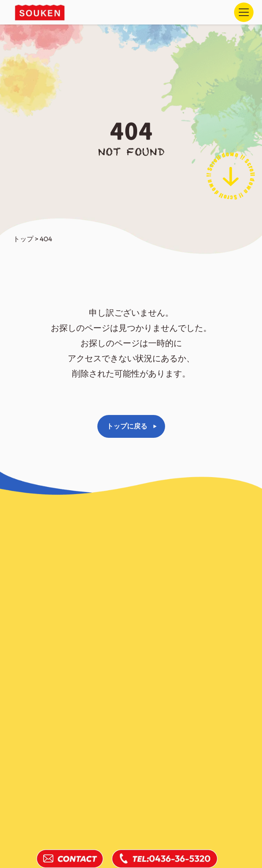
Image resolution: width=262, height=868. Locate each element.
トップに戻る (127, 426)
